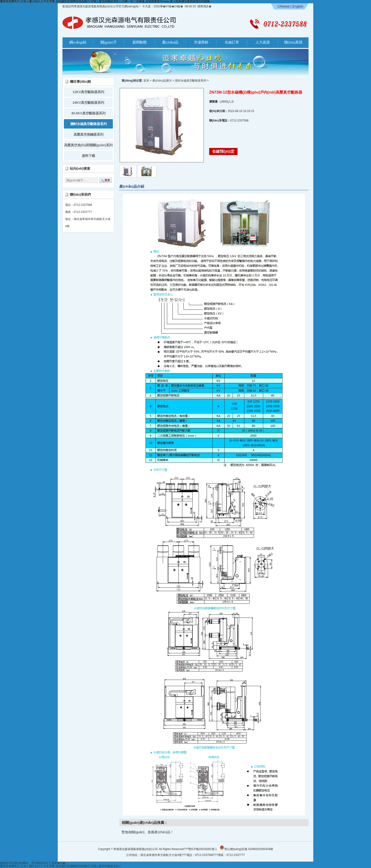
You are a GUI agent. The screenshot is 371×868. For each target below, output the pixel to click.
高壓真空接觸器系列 (88, 134)
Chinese (284, 6)
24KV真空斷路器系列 (88, 103)
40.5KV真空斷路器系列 (88, 113)
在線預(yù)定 (223, 151)
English (298, 6)
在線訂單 (232, 42)
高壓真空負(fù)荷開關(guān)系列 (88, 145)
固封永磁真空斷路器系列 (88, 124)
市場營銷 (201, 42)
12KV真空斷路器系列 (88, 92)
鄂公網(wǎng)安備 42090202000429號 (246, 848)
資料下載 (88, 156)
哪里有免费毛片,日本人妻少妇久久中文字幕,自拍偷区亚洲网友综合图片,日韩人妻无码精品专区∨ (61, 866)
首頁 (146, 81)
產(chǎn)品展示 (162, 81)
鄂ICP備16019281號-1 (203, 849)
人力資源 (263, 42)
